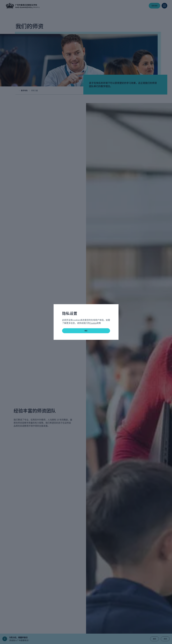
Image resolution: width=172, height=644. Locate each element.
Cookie (93, 323)
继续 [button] (86, 331)
